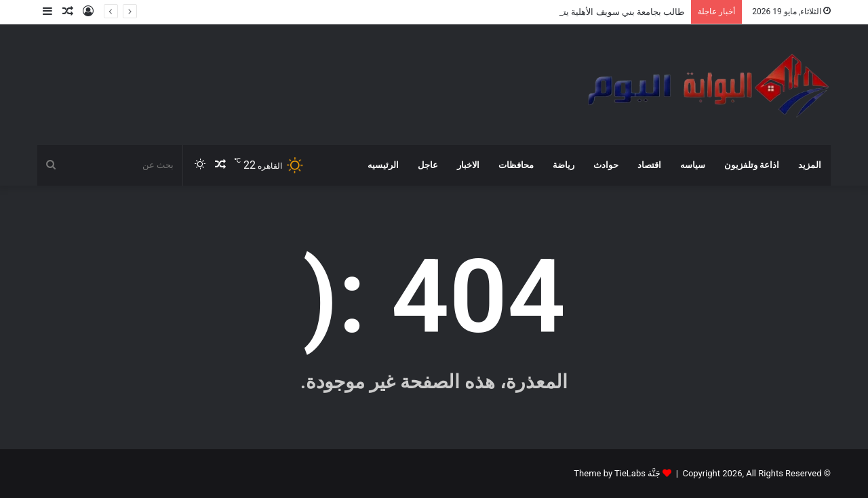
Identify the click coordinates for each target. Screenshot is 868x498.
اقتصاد (649, 165)
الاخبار (468, 165)
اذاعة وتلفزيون (752, 165)
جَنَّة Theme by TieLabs (617, 473)
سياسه (693, 165)
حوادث (606, 165)
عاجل (428, 165)
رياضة (564, 165)
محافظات (516, 165)
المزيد (810, 165)
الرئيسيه (383, 165)
